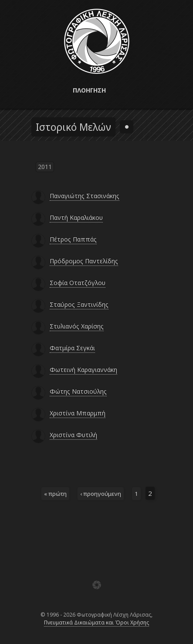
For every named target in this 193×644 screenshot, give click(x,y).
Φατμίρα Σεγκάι (72, 348)
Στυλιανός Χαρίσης (77, 326)
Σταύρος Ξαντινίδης (79, 304)
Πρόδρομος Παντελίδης (84, 261)
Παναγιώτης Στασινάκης (85, 196)
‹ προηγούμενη (101, 494)
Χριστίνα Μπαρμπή (78, 413)
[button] (96, 90)
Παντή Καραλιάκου (76, 217)
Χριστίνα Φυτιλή (73, 435)
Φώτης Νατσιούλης (78, 391)
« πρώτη (55, 494)
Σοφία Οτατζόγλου (78, 283)
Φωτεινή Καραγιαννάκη (83, 370)
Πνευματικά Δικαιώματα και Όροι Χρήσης (96, 622)
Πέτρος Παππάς (73, 239)
